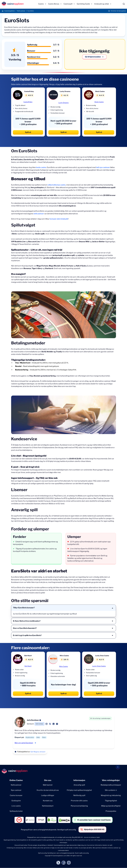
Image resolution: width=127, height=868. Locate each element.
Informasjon (79, 780)
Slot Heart (28, 666)
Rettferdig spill (79, 795)
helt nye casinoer (103, 167)
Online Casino (16, 780)
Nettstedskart (48, 806)
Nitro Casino (63, 666)
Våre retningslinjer (111, 780)
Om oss (48, 780)
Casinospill (68, 4)
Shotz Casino (99, 102)
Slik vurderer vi (111, 790)
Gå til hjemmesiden (94, 57)
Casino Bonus (54, 4)
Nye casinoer (16, 790)
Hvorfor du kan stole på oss (48, 790)
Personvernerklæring (79, 806)
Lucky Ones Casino (99, 666)
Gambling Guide (83, 4)
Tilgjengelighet (111, 801)
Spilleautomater (16, 811)
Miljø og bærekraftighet (111, 806)
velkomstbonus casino (57, 185)
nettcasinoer (39, 214)
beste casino (41, 167)
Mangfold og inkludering (111, 795)
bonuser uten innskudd (59, 219)
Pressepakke (111, 811)
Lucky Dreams (63, 103)
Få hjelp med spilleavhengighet (79, 790)
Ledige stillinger (48, 795)
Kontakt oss (48, 801)
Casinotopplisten (10, 11)
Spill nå (28, 132)
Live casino (16, 806)
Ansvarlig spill (79, 785)
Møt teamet (48, 785)
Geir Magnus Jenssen (38, 752)
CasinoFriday (28, 102)
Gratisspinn (16, 801)
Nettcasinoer (21, 11)
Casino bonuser (16, 795)
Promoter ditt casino (79, 801)
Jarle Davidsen (33, 720)
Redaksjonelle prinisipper (111, 785)
